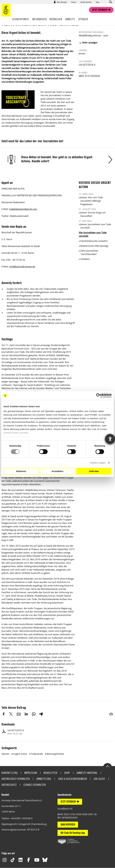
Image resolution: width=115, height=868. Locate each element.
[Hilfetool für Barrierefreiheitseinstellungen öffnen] (110, 439)
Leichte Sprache (86, 2)
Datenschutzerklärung (16, 436)
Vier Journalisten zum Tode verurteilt (93, 234)
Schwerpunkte (21, 19)
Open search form (111, 2)
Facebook (4, 714)
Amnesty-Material (87, 773)
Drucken (111, 714)
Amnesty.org (44, 779)
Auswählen (57, 471)
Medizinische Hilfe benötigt (94, 246)
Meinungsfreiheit (55, 754)
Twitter (11, 714)
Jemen (6, 754)
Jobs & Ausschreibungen (72, 779)
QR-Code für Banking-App (73, 833)
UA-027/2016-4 (16, 732)
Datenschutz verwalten (16, 779)
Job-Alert (99, 779)
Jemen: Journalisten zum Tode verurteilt (96, 226)
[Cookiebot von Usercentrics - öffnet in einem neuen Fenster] (98, 396)
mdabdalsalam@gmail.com (23, 209)
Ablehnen (21, 471)
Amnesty (70, 19)
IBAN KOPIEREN (68, 825)
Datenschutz (9, 785)
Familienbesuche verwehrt (94, 241)
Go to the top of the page (108, 766)
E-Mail (19, 714)
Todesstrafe (37, 754)
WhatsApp (34, 714)
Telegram (41, 714)
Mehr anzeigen (90, 43)
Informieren (39, 19)
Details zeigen (98, 463)
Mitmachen (56, 19)
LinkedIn (26, 714)
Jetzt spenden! (100, 10)
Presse (74, 2)
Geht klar (94, 471)
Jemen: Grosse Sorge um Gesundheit (93, 214)
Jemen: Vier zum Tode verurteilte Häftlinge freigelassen (91, 201)
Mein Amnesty (62, 2)
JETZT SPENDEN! (68, 802)
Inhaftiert (85, 259)
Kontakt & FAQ (10, 773)
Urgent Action (20, 754)
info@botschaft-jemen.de (22, 266)
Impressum (31, 773)
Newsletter (50, 773)
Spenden (83, 19)
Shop (98, 2)
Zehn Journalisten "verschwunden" (89, 252)
